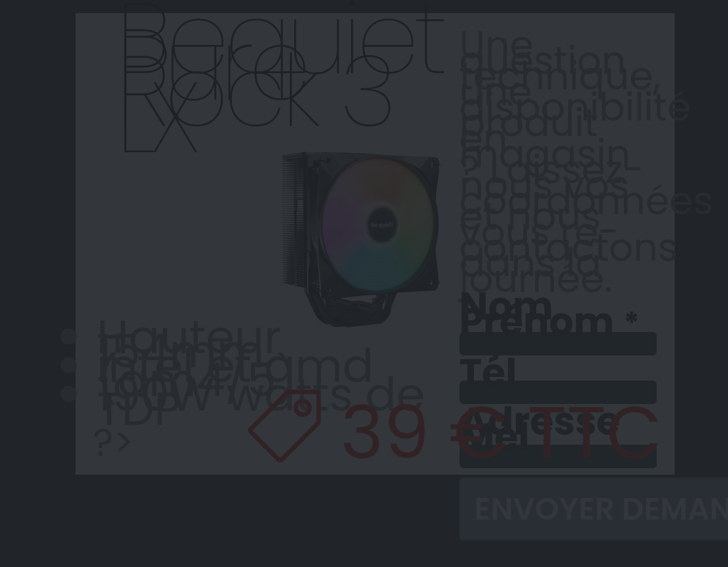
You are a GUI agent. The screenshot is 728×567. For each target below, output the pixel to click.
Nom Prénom (537, 315)
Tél (488, 373)
